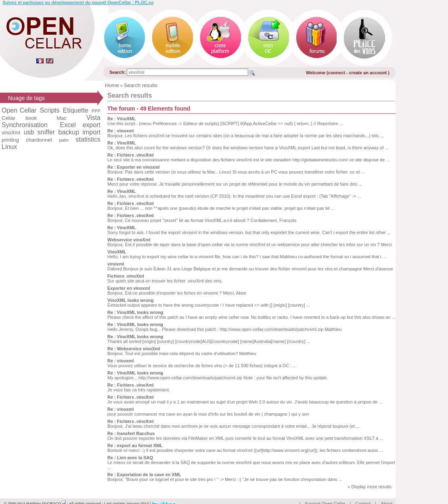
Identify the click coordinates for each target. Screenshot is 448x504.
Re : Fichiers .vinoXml (131, 155)
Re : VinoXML (122, 119)
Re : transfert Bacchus (131, 433)
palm (64, 140)
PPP (96, 111)
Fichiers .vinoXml (126, 276)
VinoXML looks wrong (131, 300)
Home (112, 85)
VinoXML (117, 252)
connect (337, 73)
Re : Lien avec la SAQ (130, 458)
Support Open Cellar (325, 494)
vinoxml (116, 264)
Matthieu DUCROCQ (46, 494)
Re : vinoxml (120, 131)
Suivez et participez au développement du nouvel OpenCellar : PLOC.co (78, 2)
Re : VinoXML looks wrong (135, 312)
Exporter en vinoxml (129, 288)
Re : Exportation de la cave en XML (144, 475)
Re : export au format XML (135, 445)
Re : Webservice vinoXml (134, 349)
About (386, 494)
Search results (141, 85)
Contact (363, 494)
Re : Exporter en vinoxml (134, 167)
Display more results (371, 487)
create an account (369, 73)
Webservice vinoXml (129, 240)
